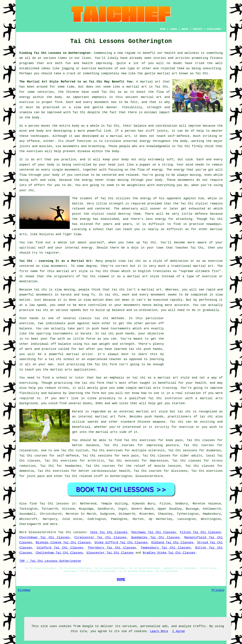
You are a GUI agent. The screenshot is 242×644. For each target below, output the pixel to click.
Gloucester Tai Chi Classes (110, 553)
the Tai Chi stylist (191, 204)
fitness (216, 58)
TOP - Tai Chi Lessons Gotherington (50, 561)
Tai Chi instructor (165, 398)
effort (40, 185)
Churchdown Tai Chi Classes (44, 538)
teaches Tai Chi (190, 248)
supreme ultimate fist (200, 271)
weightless (136, 185)
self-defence (178, 136)
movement (102, 102)
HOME (163, 29)
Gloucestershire (149, 476)
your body (120, 159)
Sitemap (24, 590)
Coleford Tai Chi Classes (60, 548)
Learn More (159, 631)
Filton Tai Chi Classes (200, 532)
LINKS (173, 29)
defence (201, 214)
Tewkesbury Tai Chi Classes (166, 548)
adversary (130, 209)
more (54, 524)
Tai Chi (202, 73)
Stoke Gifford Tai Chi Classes (121, 543)
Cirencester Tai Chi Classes (100, 538)
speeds (76, 310)
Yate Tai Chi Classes (109, 532)
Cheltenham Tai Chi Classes (59, 553)
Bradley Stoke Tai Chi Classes (169, 553)
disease (84, 151)
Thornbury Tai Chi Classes (112, 548)
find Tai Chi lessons (49, 504)
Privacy (218, 590)
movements (44, 295)
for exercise (183, 427)
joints (162, 131)
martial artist (80, 354)
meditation (179, 261)
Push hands (29, 318)
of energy (155, 170)
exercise (27, 102)
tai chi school (61, 359)
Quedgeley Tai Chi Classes (155, 538)
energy (145, 141)
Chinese (73, 92)
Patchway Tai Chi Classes (154, 532)
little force (84, 339)
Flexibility (132, 107)
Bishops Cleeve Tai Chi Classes (63, 543)
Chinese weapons (152, 422)
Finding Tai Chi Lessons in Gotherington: (56, 53)
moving (195, 175)
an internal (82, 417)
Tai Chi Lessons (72, 532)
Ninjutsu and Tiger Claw (60, 234)
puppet (145, 165)
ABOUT (185, 29)
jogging (68, 68)
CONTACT (198, 29)
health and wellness (182, 53)
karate (86, 334)
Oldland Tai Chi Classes (172, 543)
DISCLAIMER (214, 29)
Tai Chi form (106, 364)
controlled (97, 305)
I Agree (178, 631)
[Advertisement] (194, 339)
